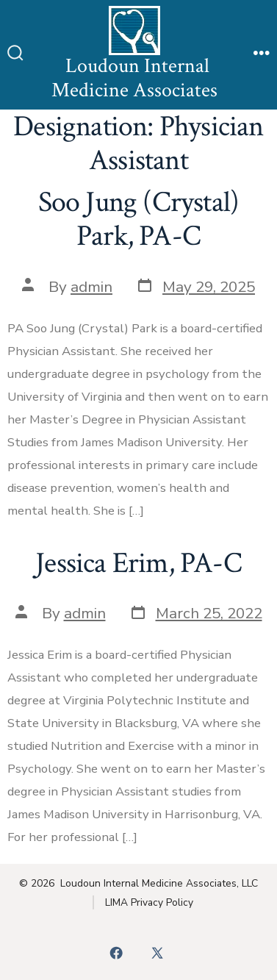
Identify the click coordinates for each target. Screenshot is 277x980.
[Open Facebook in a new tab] (116, 953)
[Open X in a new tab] (158, 953)
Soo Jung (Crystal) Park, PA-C (139, 219)
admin (91, 287)
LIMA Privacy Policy (149, 902)
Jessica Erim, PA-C (138, 563)
